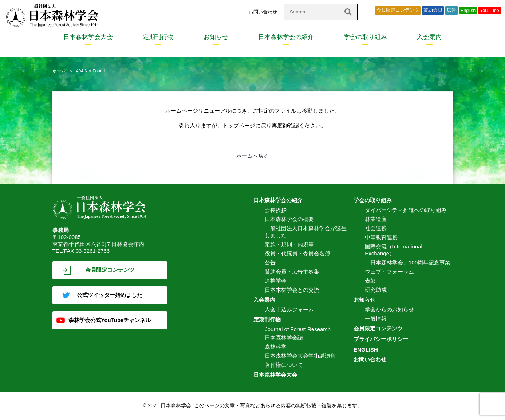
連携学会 (276, 281)
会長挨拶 (276, 210)
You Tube (490, 11)
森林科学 (276, 347)
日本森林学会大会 (88, 37)
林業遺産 (376, 219)
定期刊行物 (158, 37)
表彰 (370, 281)
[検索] (348, 12)
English (468, 11)
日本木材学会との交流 (292, 290)
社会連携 (376, 228)
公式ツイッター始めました (110, 295)
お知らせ (216, 37)
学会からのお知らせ (389, 309)
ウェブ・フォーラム (389, 272)
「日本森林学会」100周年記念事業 (408, 262)
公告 (270, 262)
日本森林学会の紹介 (286, 37)
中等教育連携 (381, 237)
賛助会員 (433, 10)
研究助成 (376, 290)
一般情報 (376, 319)
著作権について (284, 365)
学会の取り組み (365, 37)
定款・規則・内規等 (289, 244)
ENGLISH (366, 350)
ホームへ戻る (253, 156)
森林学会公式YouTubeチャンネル (110, 320)
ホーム (59, 71)
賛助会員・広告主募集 (292, 272)
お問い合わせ (263, 12)
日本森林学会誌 (284, 337)
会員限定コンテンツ (398, 10)
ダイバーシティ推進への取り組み (406, 210)
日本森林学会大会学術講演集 (300, 356)
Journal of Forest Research (298, 329)
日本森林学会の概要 (289, 219)
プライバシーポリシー (381, 339)
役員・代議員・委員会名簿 (297, 253)
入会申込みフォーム (289, 309)
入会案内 (429, 37)
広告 (451, 10)
